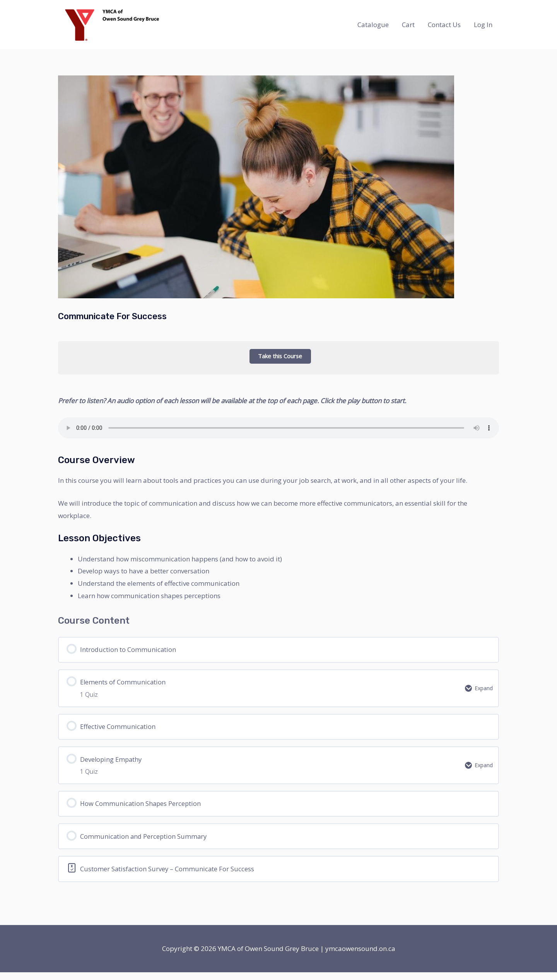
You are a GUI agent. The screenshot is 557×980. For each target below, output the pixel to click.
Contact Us (444, 25)
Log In (483, 25)
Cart (408, 25)
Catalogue (373, 25)
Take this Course (278, 356)
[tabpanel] (278, 615)
